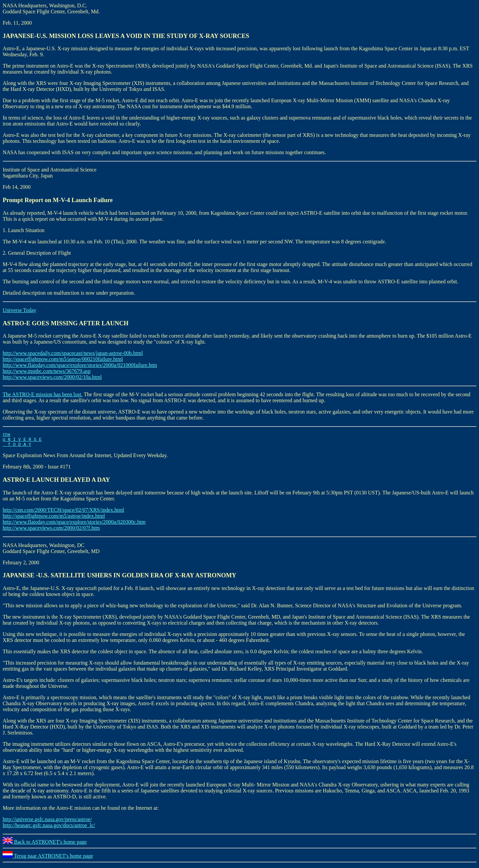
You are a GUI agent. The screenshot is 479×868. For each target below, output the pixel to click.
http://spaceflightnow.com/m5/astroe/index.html (54, 519)
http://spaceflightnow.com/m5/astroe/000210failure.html (63, 359)
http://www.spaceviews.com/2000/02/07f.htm (51, 531)
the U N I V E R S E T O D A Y (22, 441)
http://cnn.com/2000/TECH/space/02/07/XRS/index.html (63, 513)
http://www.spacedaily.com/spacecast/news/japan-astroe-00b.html (73, 353)
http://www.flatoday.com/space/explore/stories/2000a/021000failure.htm (80, 365)
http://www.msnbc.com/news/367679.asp (47, 371)
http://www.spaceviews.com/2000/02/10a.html (52, 377)
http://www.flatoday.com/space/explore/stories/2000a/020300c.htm (74, 525)
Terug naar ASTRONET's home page (48, 859)
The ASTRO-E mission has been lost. (43, 394)
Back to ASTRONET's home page (45, 845)
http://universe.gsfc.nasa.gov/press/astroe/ (47, 822)
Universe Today (19, 310)
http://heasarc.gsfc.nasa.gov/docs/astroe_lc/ (49, 828)
